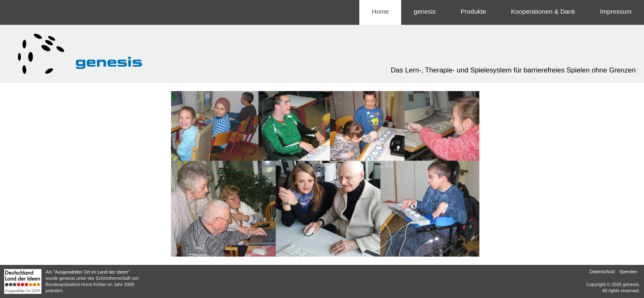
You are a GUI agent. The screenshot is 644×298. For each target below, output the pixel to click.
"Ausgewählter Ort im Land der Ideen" (91, 272)
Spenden (628, 272)
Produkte (473, 11)
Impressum (616, 11)
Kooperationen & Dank (543, 11)
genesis (425, 11)
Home (380, 11)
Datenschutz (602, 272)
